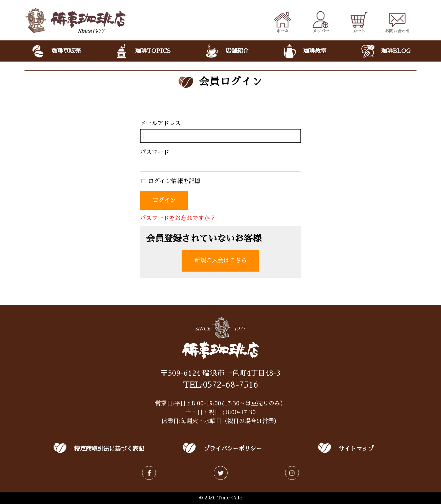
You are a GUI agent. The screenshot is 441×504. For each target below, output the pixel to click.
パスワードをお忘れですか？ (178, 218)
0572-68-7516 (231, 385)
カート (359, 22)
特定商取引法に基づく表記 (109, 449)
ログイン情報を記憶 (171, 181)
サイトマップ (356, 449)
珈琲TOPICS (142, 51)
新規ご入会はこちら (221, 260)
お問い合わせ (398, 22)
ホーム (283, 22)
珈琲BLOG (385, 51)
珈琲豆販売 (55, 51)
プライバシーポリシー (233, 449)
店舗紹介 (226, 51)
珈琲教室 (304, 51)
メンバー (321, 22)
